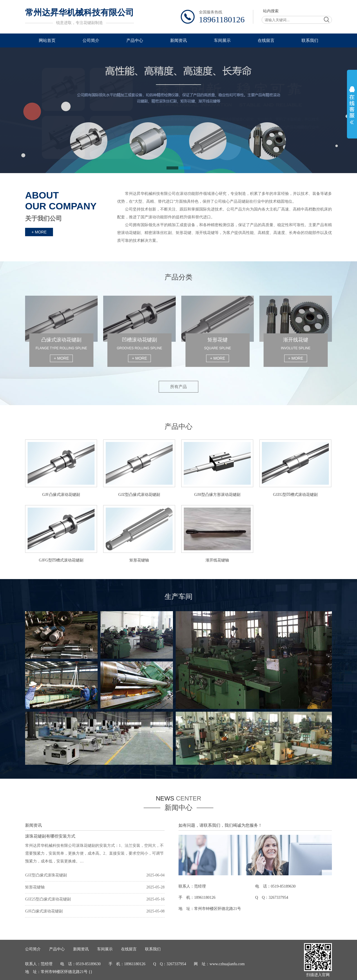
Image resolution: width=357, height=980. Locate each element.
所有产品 (178, 387)
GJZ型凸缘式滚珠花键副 (46, 875)
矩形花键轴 (35, 887)
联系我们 (310, 40)
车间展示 (222, 40)
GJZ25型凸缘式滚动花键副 (48, 899)
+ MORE (39, 232)
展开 (352, 105)
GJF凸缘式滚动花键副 (44, 911)
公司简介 (91, 40)
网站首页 (47, 40)
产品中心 (135, 40)
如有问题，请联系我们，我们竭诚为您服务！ (220, 825)
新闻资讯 (178, 40)
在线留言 (266, 40)
